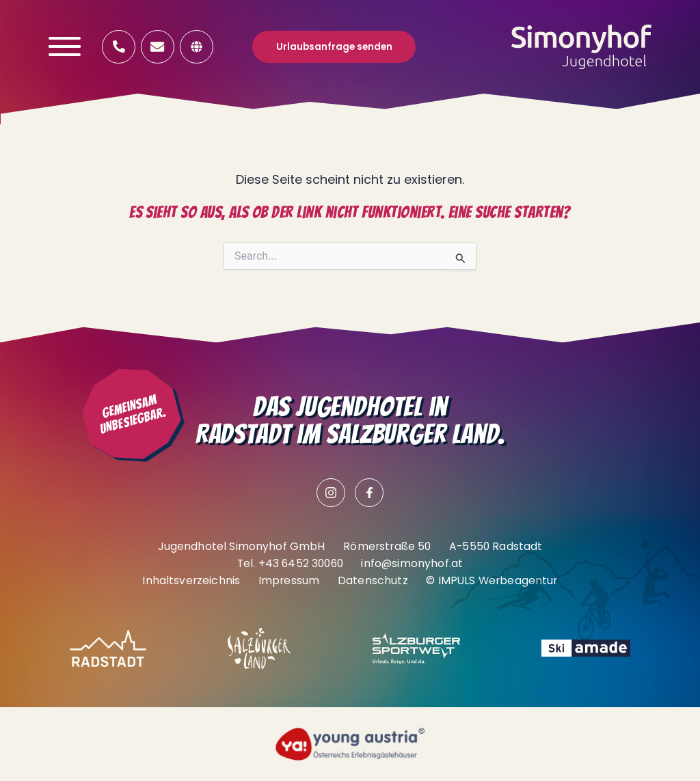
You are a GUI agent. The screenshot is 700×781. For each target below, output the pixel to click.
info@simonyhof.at (412, 563)
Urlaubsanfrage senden (334, 47)
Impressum (289, 580)
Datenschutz (373, 580)
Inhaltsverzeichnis (191, 580)
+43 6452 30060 (301, 563)
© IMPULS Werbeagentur (492, 580)
